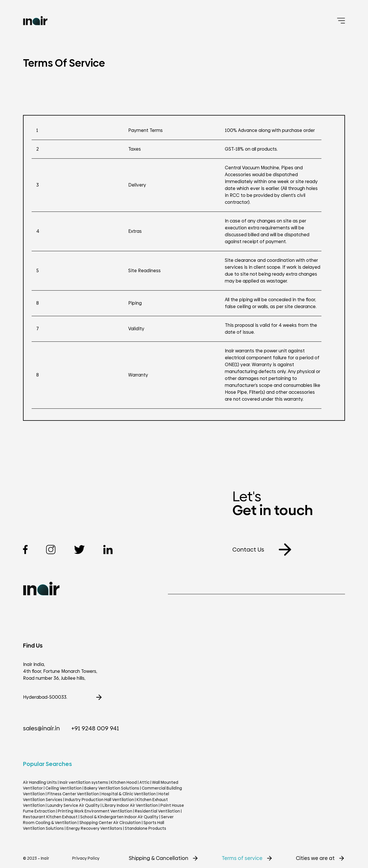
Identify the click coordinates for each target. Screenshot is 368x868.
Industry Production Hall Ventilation (99, 800)
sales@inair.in (41, 728)
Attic (144, 782)
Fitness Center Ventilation (73, 794)
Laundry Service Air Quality (74, 805)
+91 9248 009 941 (95, 728)
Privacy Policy (86, 858)
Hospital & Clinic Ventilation (129, 794)
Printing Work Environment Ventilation (95, 811)
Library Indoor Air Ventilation (130, 805)
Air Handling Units (40, 782)
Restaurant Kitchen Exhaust (50, 817)
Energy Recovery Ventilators (94, 828)
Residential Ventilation (157, 811)
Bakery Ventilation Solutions (112, 788)
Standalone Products (145, 828)
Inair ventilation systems (84, 782)
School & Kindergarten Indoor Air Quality (119, 817)
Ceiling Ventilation (64, 788)
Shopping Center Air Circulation (110, 823)
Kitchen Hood (124, 782)
